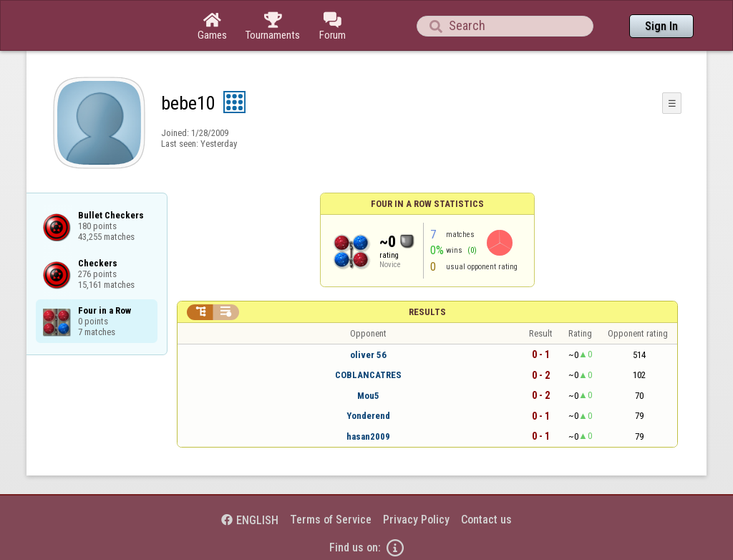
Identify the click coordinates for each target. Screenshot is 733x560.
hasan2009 (368, 436)
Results (427, 312)
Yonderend (368, 416)
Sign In (661, 26)
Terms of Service (331, 520)
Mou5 (368, 396)
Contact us (486, 520)
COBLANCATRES (368, 375)
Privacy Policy (416, 520)
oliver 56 (368, 355)
